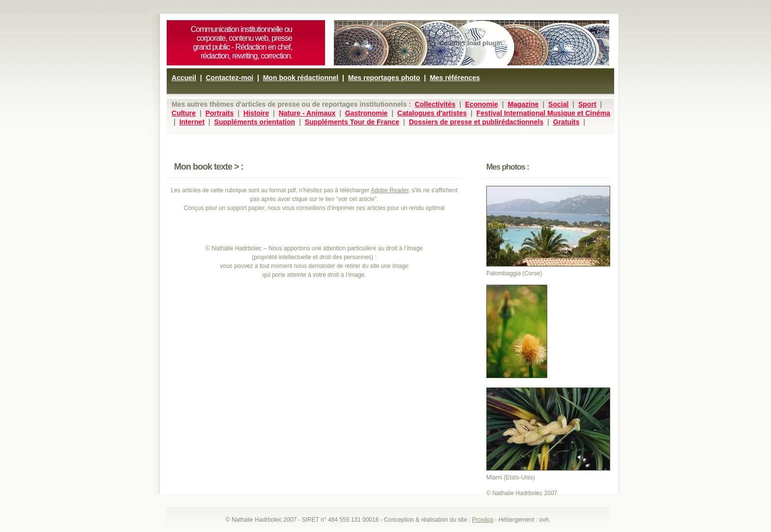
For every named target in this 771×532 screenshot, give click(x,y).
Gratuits (566, 122)
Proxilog (483, 520)
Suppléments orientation (255, 122)
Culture (184, 113)
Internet (192, 122)
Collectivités (435, 104)
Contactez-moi (229, 78)
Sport (587, 104)
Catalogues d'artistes (432, 113)
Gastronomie (367, 113)
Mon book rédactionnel (301, 78)
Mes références (455, 78)
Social (558, 104)
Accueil (184, 78)
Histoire (256, 113)
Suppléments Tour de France (352, 122)
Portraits (220, 113)
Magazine (523, 104)
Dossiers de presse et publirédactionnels (476, 122)
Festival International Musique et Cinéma (543, 113)
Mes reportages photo (384, 78)
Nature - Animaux (307, 113)
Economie (482, 104)
